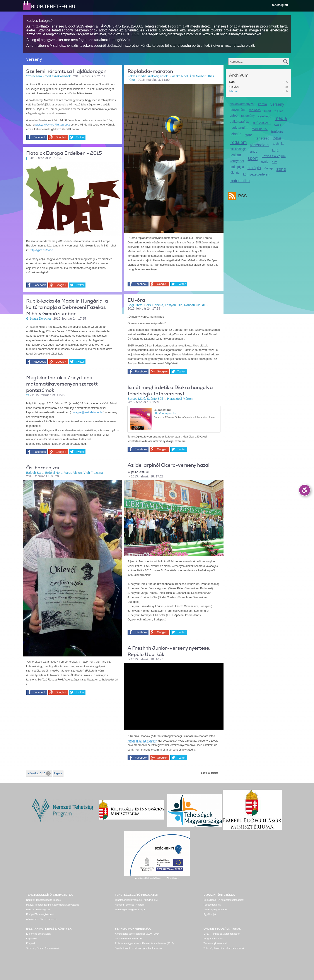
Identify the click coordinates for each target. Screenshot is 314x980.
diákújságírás (240, 121)
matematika (240, 181)
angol (254, 151)
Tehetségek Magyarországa (130, 909)
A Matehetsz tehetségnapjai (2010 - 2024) (138, 934)
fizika (279, 111)
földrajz (235, 172)
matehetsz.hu (234, 46)
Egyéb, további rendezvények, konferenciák (138, 948)
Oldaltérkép (173, 878)
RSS (241, 196)
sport (253, 158)
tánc (248, 135)
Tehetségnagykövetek (215, 909)
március (234, 87)
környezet (237, 161)
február (233, 91)
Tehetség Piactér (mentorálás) (42, 948)
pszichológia (238, 149)
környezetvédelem (257, 174)
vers (278, 125)
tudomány (248, 116)
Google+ (60, 137)
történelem (260, 145)
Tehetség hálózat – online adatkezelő (224, 948)
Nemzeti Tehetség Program (130, 905)
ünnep (269, 168)
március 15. (260, 129)
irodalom (238, 142)
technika (279, 144)
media (281, 118)
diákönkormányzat (242, 104)
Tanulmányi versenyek (216, 943)
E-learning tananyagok (38, 934)
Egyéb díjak (210, 914)
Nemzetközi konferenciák (129, 939)
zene (281, 169)
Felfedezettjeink (212, 905)
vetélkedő (265, 116)
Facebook (39, 137)
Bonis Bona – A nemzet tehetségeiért (223, 900)
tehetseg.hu (280, 5)
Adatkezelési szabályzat (148, 878)
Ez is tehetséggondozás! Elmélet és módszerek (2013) (144, 943)
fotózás (277, 132)
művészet (262, 123)
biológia (254, 168)
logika (277, 138)
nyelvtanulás (239, 128)
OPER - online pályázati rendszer (221, 934)
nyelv (265, 162)
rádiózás (255, 110)
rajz (275, 150)
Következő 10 (39, 773)
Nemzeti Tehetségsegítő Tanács (43, 900)
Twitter (79, 137)
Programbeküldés (213, 939)
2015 (232, 82)
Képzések (32, 939)
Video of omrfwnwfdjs (174, 696)
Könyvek (31, 943)
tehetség (263, 138)
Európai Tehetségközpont (40, 914)
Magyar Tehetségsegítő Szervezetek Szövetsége (53, 905)
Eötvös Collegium (274, 156)
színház (235, 134)
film (275, 162)
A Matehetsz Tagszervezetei (41, 919)
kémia (262, 104)
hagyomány (238, 110)
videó (234, 115)
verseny (277, 104)
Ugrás (58, 773)
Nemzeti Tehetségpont (38, 909)
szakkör (235, 155)
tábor (268, 111)
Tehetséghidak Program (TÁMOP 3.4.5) (136, 900)
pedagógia (237, 167)
